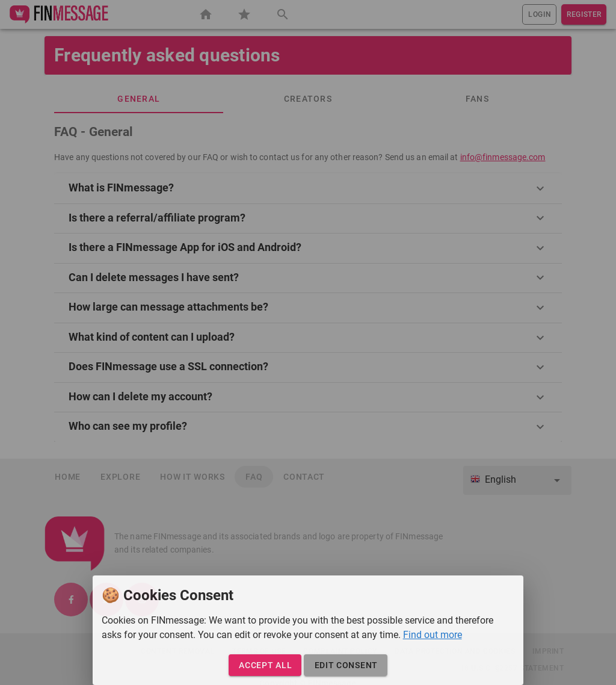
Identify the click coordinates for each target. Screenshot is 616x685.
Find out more (433, 635)
